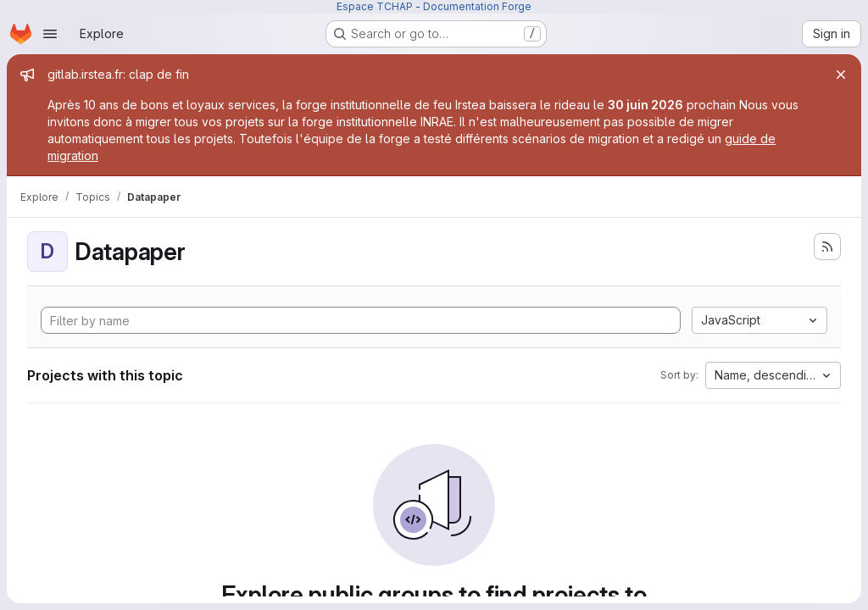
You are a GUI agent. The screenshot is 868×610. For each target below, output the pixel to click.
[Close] (841, 75)
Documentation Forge (477, 6)
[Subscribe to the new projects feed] (827, 247)
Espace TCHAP (375, 6)
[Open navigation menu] (50, 34)
